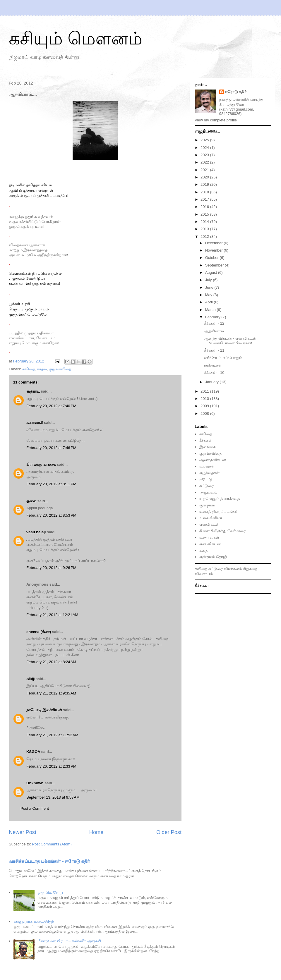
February (213, 317)
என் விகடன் (210, 544)
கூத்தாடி (33, 391)
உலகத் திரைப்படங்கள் (219, 512)
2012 (205, 237)
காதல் (42, 369)
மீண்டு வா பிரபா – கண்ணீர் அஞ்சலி (69, 941)
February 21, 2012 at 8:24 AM (51, 662)
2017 (205, 199)
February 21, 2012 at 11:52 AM (52, 735)
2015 (205, 214)
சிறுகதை (250, 569)
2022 (205, 162)
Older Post (169, 832)
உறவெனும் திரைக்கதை (220, 499)
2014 (205, 222)
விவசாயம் (204, 574)
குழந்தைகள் (209, 473)
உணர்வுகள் (209, 537)
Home (96, 832)
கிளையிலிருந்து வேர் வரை (222, 531)
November (215, 250)
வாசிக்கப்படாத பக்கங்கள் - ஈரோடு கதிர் (49, 861)
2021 (205, 170)
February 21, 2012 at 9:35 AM (51, 693)
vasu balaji (36, 532)
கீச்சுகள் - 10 (214, 373)
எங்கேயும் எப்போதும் (223, 358)
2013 (205, 229)
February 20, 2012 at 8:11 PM (51, 484)
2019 (205, 184)
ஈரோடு (206, 479)
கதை (203, 550)
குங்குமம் (207, 505)
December (215, 243)
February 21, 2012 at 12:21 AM (52, 615)
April (210, 302)
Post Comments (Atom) (52, 844)
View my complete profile (216, 120)
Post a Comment (35, 808)
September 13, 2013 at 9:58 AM (53, 797)
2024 (205, 148)
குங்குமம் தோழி (213, 557)
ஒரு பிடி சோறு (50, 892)
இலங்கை (207, 447)
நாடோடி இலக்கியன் (44, 710)
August (212, 272)
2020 (205, 177)
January (213, 382)
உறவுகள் (207, 466)
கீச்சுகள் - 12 (214, 323)
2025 (205, 140)
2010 (205, 399)
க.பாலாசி (35, 423)
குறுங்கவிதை (60, 369)
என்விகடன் (209, 524)
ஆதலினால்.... (216, 331)
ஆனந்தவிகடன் (213, 460)
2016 (205, 207)
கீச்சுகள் (206, 440)
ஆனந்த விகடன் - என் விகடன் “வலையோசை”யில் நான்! (230, 341)
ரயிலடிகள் (213, 365)
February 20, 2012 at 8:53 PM (51, 515)
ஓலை (31, 501)
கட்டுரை (207, 486)
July (209, 280)
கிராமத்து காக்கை (41, 464)
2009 (205, 406)
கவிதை (29, 369)
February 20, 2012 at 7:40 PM (51, 406)
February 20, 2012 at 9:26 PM (51, 568)
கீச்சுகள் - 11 (214, 350)
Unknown (35, 783)
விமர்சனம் (233, 569)
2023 (205, 155)
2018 (205, 192)
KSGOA (33, 752)
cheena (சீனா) (39, 632)
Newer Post (23, 832)
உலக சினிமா (211, 518)
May (209, 295)
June (210, 287)
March (211, 310)
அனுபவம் (208, 492)
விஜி (30, 679)
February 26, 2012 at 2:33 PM (51, 766)
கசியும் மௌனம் (76, 38)
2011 (205, 391)
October (213, 258)
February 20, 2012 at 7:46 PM (51, 448)
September (215, 265)
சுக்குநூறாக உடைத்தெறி (34, 921)
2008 (205, 414)
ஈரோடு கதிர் (236, 92)
